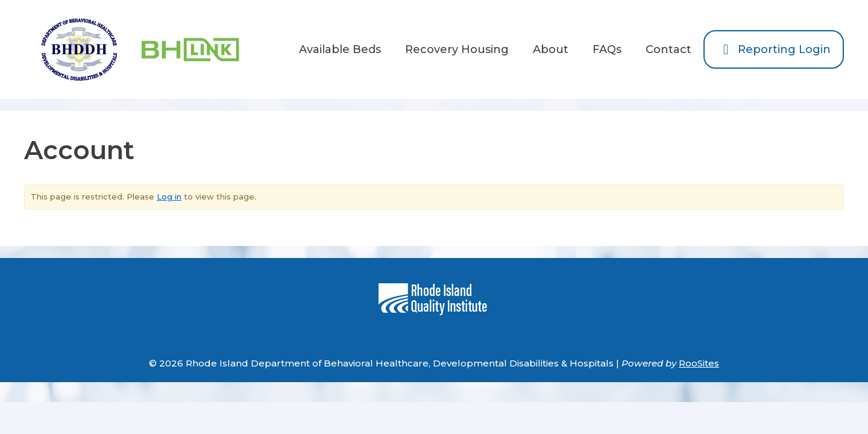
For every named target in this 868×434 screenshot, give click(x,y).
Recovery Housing (457, 49)
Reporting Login (774, 49)
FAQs (607, 49)
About (551, 49)
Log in (169, 197)
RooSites (699, 363)
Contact (668, 49)
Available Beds (340, 49)
